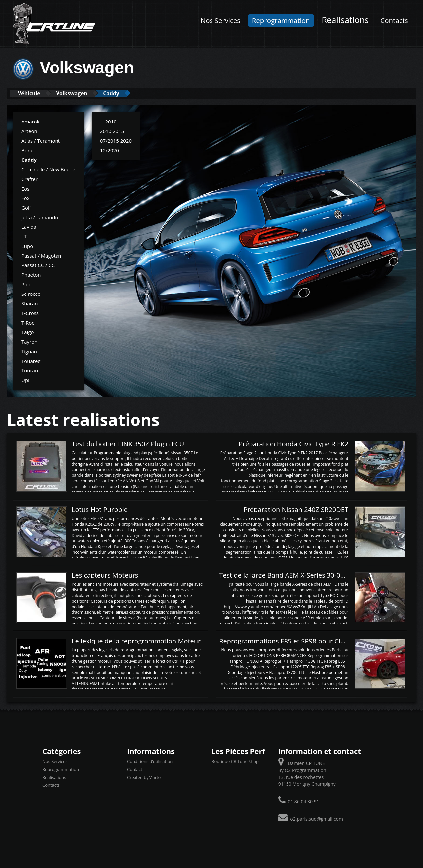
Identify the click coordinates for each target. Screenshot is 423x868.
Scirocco (31, 294)
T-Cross (30, 313)
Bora (27, 150)
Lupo (27, 246)
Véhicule (32, 93)
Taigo (28, 332)
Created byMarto (144, 777)
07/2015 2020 (116, 140)
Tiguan (29, 351)
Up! (25, 380)
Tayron (29, 341)
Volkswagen (80, 93)
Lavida (29, 226)
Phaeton (31, 274)
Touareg (31, 361)
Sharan (30, 303)
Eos (26, 188)
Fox (26, 198)
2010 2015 (112, 131)
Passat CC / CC (38, 265)
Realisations (345, 20)
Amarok (31, 121)
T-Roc (28, 322)
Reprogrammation (281, 20)
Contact (135, 769)
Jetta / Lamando (40, 217)
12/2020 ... (112, 150)
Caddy (126, 93)
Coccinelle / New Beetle (48, 169)
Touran (30, 370)
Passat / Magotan (41, 255)
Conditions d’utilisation (150, 761)
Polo (27, 284)
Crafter (30, 179)
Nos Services (220, 20)
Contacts (394, 20)
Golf (26, 207)
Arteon (29, 131)
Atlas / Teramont (41, 140)
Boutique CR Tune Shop (235, 761)
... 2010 (108, 121)
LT (24, 236)
